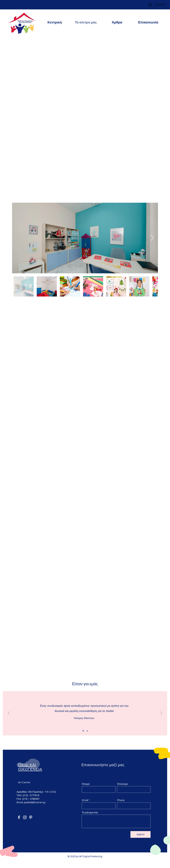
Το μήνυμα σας (90, 813)
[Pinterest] (31, 817)
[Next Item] (152, 238)
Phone (121, 800)
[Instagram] (25, 817)
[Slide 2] (87, 731)
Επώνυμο (123, 784)
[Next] (161, 713)
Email (85, 800)
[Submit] (140, 834)
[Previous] (9, 713)
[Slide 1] (83, 731)
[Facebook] (19, 817)
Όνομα (86, 784)
